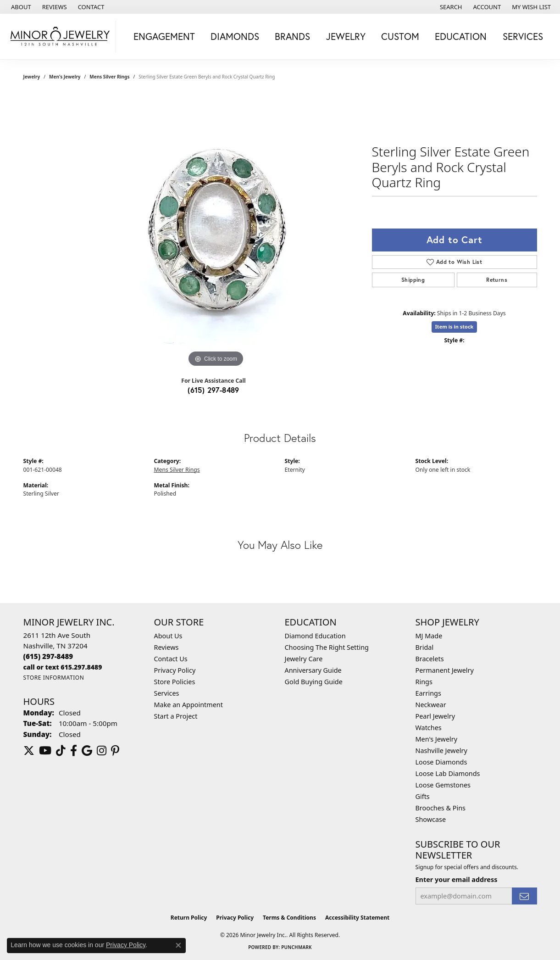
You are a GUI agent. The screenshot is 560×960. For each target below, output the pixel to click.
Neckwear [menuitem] (431, 705)
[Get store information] (54, 678)
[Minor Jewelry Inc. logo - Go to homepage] (60, 36)
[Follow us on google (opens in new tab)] (87, 751)
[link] (20, 7)
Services (167, 693)
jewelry (32, 77)
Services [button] (523, 36)
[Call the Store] (48, 656)
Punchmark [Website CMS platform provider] (297, 947)
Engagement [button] (164, 36)
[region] (216, 232)
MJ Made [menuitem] (429, 636)
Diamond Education (315, 636)
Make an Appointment (189, 705)
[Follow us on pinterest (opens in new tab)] (115, 751)
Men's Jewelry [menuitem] (437, 739)
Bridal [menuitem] (425, 647)
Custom (400, 36)
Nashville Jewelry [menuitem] (441, 751)
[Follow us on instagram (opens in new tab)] (102, 751)
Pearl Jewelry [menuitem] (435, 716)
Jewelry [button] (346, 36)
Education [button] (461, 36)
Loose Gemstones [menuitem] (443, 785)
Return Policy (189, 918)
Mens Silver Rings (109, 77)
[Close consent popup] (178, 945)
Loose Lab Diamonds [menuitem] (448, 773)
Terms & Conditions (289, 918)
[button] (450, 7)
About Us (168, 636)
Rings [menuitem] (424, 682)
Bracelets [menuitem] (430, 659)
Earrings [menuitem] (428, 693)
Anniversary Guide (313, 670)
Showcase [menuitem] (431, 819)
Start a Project (176, 716)
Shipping (413, 280)
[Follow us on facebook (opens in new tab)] (74, 751)
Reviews (166, 647)
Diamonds (235, 36)
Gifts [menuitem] (423, 796)
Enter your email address (457, 879)
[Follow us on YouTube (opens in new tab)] (45, 751)
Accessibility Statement (357, 918)
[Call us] (63, 667)
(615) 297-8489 (213, 390)
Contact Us (171, 659)
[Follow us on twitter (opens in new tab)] (29, 751)
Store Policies (175, 682)
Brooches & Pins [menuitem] (441, 808)
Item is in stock (455, 327)
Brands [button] (292, 36)
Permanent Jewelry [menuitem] (445, 670)
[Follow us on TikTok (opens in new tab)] (61, 751)
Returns (497, 280)
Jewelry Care (304, 659)
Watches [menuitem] (429, 728)
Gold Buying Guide (314, 682)
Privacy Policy (175, 670)
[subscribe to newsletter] (524, 896)
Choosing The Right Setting (327, 647)
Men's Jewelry (65, 77)
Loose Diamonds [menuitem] (441, 762)
